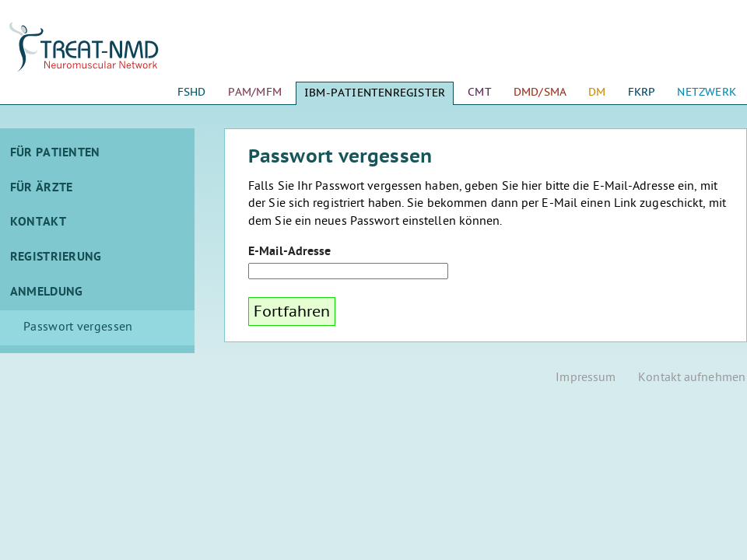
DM (597, 92)
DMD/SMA (540, 92)
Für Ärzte (42, 188)
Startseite (97, 54)
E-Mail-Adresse (289, 252)
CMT (480, 92)
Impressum (586, 378)
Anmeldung (47, 292)
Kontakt (38, 222)
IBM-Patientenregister (375, 93)
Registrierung (56, 257)
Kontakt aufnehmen (692, 378)
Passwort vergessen (78, 328)
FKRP (642, 92)
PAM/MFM (255, 92)
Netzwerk (707, 92)
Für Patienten (55, 153)
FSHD (192, 92)
